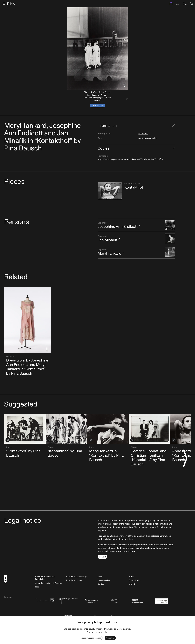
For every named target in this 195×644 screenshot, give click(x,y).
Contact (102, 557)
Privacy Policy (135, 580)
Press (131, 576)
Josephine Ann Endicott (130, 225)
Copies (104, 148)
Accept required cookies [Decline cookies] (91, 638)
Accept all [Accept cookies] (110, 638)
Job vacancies (104, 580)
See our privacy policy (98, 632)
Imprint (132, 584)
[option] (98, 48)
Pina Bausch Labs (74, 580)
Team (100, 576)
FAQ (37, 587)
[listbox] (98, 48)
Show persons (98, 106)
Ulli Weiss (143, 134)
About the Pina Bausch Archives (49, 583)
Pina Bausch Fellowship (76, 576)
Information (107, 126)
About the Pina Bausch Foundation (45, 578)
